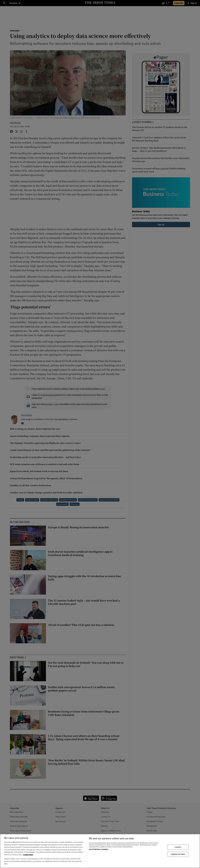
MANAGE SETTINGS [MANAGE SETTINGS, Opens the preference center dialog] (178, 854)
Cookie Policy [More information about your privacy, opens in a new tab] (28, 855)
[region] (100, 851)
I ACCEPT (178, 847)
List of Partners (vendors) (99, 849)
